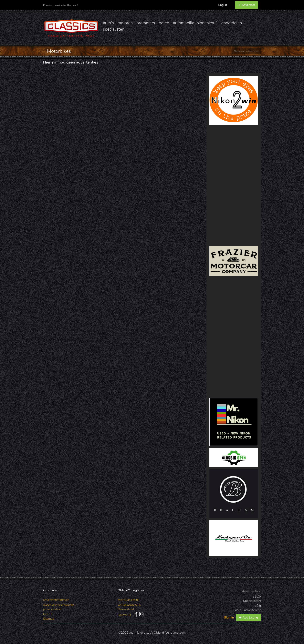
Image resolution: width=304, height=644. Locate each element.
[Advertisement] (234, 186)
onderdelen (231, 23)
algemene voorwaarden (59, 605)
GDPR (47, 614)
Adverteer (246, 5)
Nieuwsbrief (126, 609)
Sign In (229, 618)
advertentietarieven (56, 600)
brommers (146, 23)
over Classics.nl (128, 600)
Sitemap (49, 619)
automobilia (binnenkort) (195, 23)
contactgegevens (129, 605)
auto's (108, 23)
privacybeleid (52, 609)
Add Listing (248, 618)
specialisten (114, 29)
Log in (223, 5)
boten (164, 23)
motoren (125, 23)
